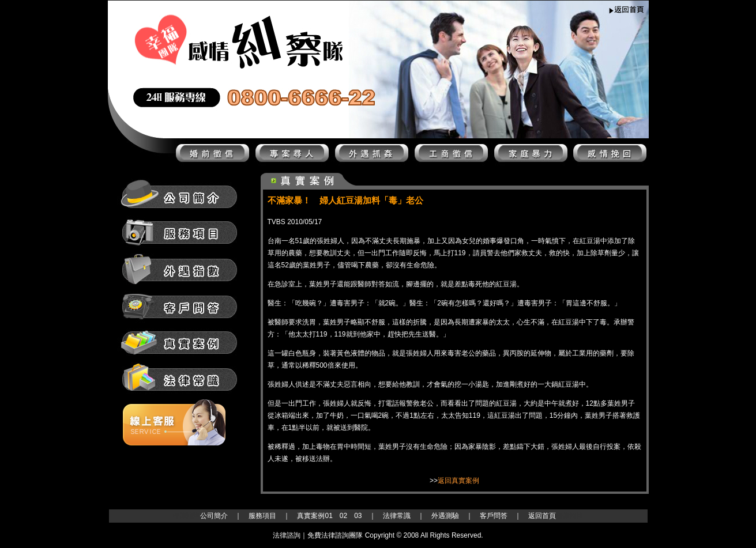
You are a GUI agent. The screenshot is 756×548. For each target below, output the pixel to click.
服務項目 (262, 516)
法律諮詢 (186, 516)
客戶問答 (494, 516)
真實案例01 (315, 516)
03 (358, 516)
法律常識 (397, 516)
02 (343, 516)
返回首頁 (542, 516)
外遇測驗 (445, 516)
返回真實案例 (458, 481)
